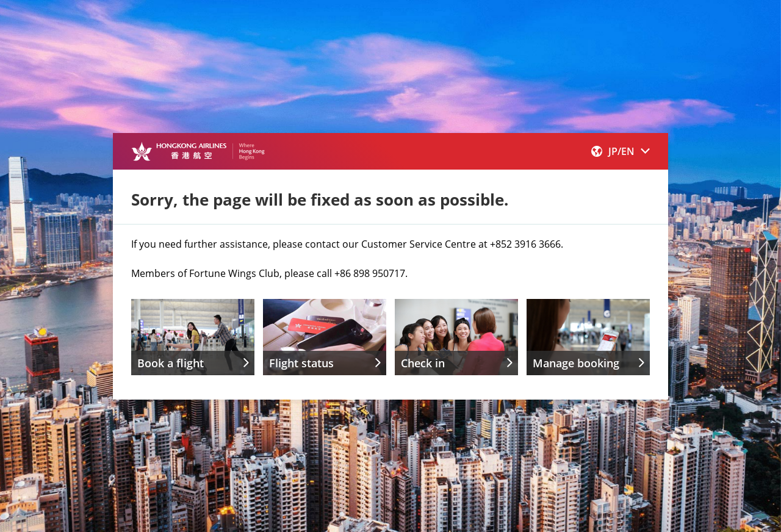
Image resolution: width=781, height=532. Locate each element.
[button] (621, 151)
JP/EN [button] (621, 151)
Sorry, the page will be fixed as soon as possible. (320, 199)
